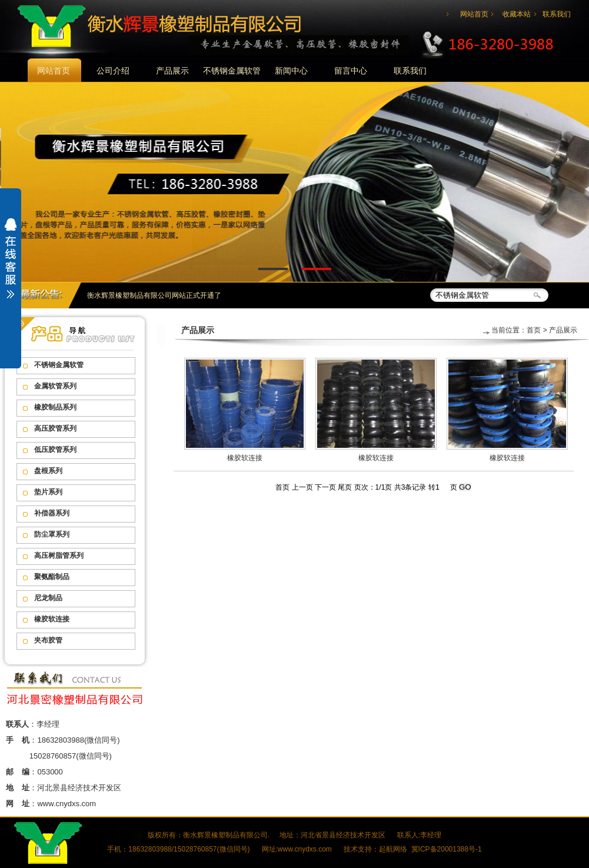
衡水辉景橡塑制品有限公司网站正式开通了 (154, 295)
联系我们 (557, 14)
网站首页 (474, 14)
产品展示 (172, 71)
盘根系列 (48, 471)
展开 (11, 266)
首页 (534, 330)
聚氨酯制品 (52, 577)
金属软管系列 (55, 386)
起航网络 (393, 849)
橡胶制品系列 (55, 407)
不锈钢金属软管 (232, 71)
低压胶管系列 (55, 450)
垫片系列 (48, 492)
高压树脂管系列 (59, 556)
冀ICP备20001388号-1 (447, 849)
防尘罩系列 (52, 534)
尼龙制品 (48, 598)
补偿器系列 (52, 513)
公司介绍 (113, 71)
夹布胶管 (48, 640)
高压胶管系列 (55, 428)
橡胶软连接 (52, 619)
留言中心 (351, 71)
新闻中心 (291, 71)
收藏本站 (517, 14)
